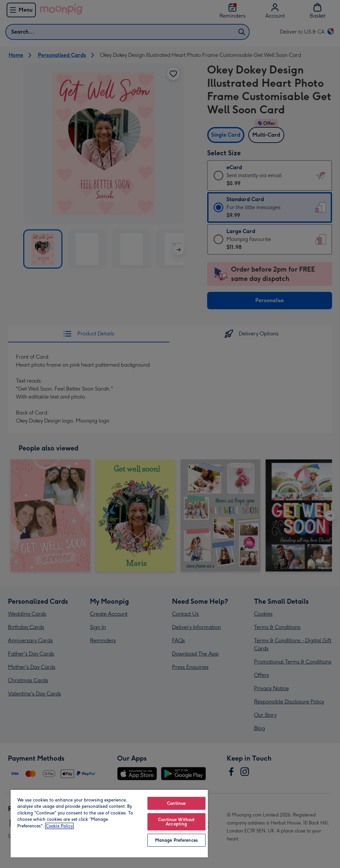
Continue (176, 803)
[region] (109, 823)
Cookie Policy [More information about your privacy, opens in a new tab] (59, 826)
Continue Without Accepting (176, 822)
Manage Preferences (176, 840)
